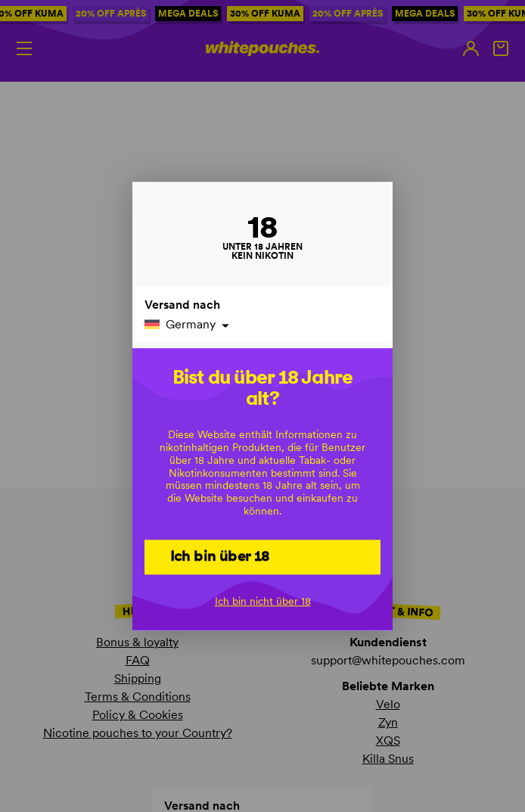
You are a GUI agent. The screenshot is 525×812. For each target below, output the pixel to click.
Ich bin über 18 (220, 555)
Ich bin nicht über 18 (263, 601)
